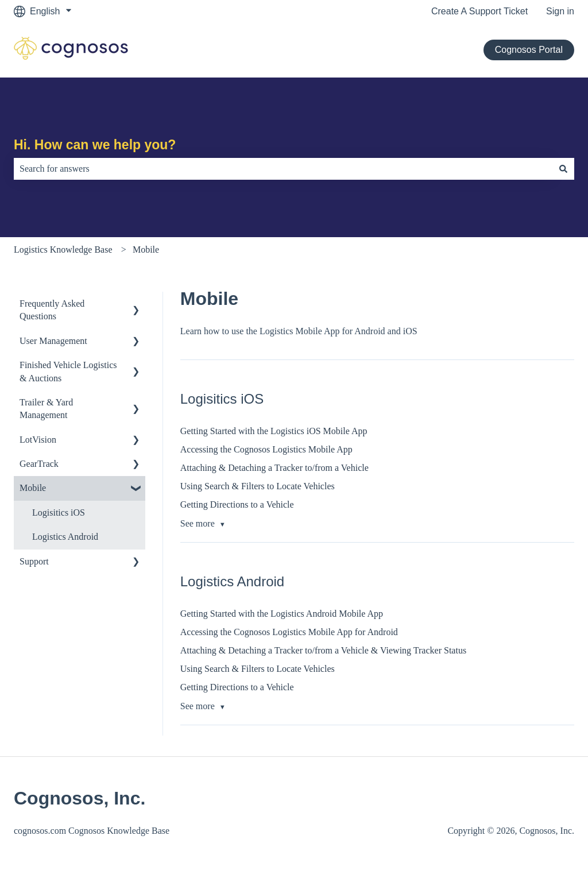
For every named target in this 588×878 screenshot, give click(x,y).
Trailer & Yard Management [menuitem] (46, 409)
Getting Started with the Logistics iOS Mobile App (274, 431)
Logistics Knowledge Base (63, 250)
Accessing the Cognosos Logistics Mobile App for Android (289, 632)
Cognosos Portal (529, 50)
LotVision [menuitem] (38, 440)
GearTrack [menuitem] (39, 464)
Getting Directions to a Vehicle (237, 504)
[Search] (563, 169)
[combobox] (283, 169)
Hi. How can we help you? (95, 145)
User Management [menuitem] (53, 341)
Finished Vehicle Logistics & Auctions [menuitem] (68, 371)
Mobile (146, 250)
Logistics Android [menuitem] (65, 537)
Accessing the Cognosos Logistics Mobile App (266, 449)
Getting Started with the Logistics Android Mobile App (282, 614)
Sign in (560, 11)
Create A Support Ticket (479, 11)
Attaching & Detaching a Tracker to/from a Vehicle (274, 468)
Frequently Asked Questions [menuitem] (52, 310)
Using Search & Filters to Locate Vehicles (258, 486)
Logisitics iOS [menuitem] (59, 513)
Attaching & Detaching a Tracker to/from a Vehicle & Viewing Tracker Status (323, 650)
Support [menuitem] (34, 561)
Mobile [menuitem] (33, 488)
